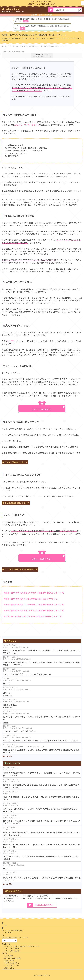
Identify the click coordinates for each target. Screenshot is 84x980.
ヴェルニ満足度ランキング (16, 462)
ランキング (9, 933)
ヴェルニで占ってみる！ (42, 409)
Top (6, 926)
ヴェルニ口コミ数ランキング (17, 503)
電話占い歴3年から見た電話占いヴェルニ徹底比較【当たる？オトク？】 (40, 46)
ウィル (27, 125)
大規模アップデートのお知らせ (42, 15)
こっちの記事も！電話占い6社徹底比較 (21, 569)
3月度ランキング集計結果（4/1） (42, 4)
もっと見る (8, 756)
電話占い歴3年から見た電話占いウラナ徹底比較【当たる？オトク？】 (33, 617)
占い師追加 (9, 956)
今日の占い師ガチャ (12, 963)
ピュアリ (19, 125)
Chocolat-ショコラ (11, 9)
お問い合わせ (9, 968)
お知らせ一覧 (10, 46)
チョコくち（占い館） (13, 951)
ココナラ (35, 125)
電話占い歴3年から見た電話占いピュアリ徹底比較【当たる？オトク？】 (34, 611)
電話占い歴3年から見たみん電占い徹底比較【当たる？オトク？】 (32, 599)
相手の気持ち (9, 696)
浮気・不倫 (9, 708)
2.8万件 (44, 1)
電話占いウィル (42, 54)
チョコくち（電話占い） (14, 949)
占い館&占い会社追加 (13, 958)
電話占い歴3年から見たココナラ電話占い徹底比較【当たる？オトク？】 (34, 605)
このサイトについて (12, 966)
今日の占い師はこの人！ (45, 905)
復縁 (6, 722)
